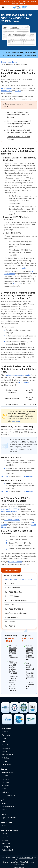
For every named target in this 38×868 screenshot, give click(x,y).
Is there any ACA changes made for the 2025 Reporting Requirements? (30, 653)
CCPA (32, 862)
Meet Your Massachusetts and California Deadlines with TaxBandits (13, 652)
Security (4, 751)
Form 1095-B (29, 476)
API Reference (6, 810)
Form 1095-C (29, 491)
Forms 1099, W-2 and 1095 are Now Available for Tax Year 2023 (13, 667)
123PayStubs (6, 843)
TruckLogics (6, 847)
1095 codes (22, 268)
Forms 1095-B (6, 91)
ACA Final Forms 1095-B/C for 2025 (18, 579)
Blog (3, 742)
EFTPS (4, 826)
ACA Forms (13, 62)
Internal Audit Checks (9, 512)
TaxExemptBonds (7, 850)
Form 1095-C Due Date (14, 592)
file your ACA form (15, 562)
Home (3, 62)
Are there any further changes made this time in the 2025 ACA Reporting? (18, 115)
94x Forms (5, 779)
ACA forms (17, 284)
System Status (6, 764)
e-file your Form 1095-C (10, 509)
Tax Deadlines (6, 735)
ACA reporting (6, 88)
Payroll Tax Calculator (9, 818)
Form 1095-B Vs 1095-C (14, 609)
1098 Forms (5, 789)
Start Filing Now (22, 3)
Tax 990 (4, 834)
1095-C (18, 91)
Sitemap (6, 862)
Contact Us (5, 758)
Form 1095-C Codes (13, 596)
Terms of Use (14, 862)
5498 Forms (6, 792)
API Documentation (8, 807)
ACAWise (5, 840)
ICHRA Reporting (12, 617)
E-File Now (31, 55)
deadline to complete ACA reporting (18, 375)
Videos (4, 738)
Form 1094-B (10, 626)
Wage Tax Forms (7, 772)
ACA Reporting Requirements (16, 613)
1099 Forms (5, 776)
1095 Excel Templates (12, 520)
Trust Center (6, 748)
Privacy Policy (25, 862)
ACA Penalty (10, 622)
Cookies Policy (19, 864)
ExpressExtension (8, 837)
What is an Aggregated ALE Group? (30, 685)
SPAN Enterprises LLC (26, 858)
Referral (4, 761)
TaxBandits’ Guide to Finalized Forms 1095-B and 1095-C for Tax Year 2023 (13, 683)
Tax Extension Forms (9, 795)
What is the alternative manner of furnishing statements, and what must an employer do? (19, 124)
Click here (5, 476)
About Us (5, 732)
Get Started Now (11, 570)
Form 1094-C (10, 605)
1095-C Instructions (12, 588)
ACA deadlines (24, 382)
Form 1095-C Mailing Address (16, 600)
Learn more (16, 421)
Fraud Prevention (7, 755)
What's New (6, 745)
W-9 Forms (5, 786)
